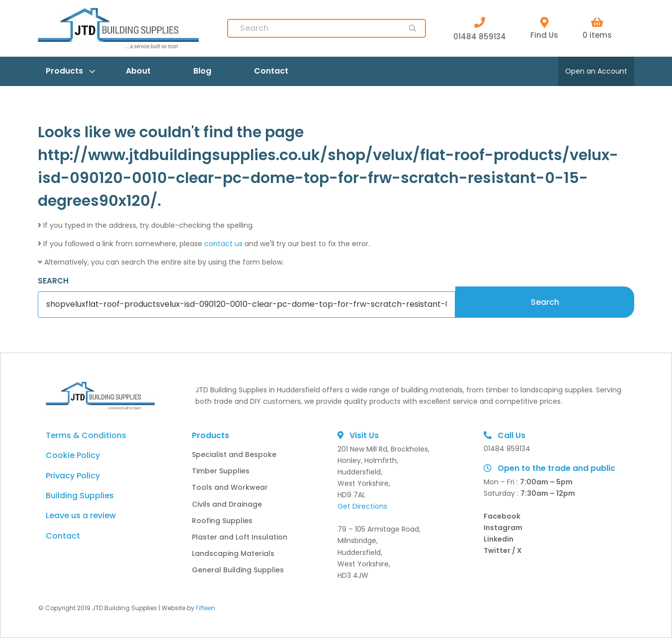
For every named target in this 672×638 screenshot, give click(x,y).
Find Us (544, 29)
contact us (223, 244)
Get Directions (362, 506)
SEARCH (53, 281)
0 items (597, 29)
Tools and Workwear (230, 487)
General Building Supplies (238, 570)
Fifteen (206, 608)
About (138, 71)
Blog (202, 71)
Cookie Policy (73, 455)
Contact (271, 71)
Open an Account (596, 71)
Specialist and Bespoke (234, 455)
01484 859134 (480, 28)
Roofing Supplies (222, 521)
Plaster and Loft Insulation (240, 537)
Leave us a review (81, 515)
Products (64, 71)
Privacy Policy (73, 476)
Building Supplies (80, 496)
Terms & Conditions (86, 435)
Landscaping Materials (233, 553)
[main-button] (413, 28)
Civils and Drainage (227, 504)
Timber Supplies (221, 471)
